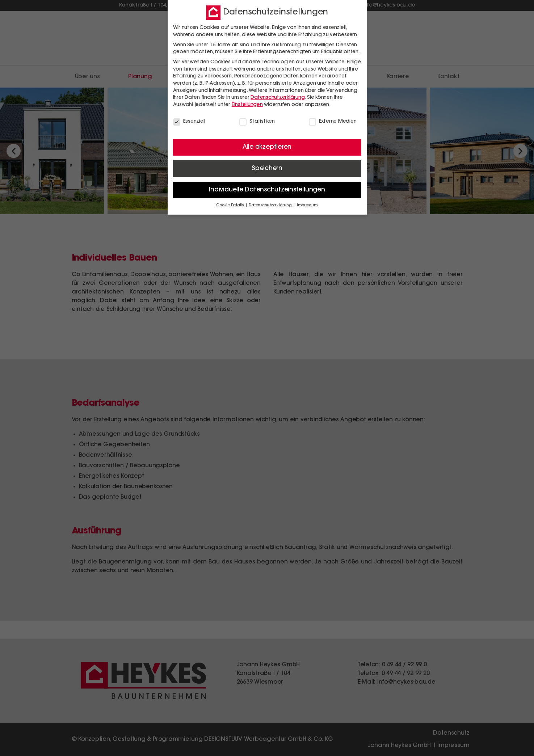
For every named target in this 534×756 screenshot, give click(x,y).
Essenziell (189, 121)
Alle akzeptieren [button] (267, 147)
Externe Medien (333, 121)
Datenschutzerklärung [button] (271, 205)
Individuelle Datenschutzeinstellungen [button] (267, 190)
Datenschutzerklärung (277, 97)
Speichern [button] (267, 168)
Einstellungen (247, 105)
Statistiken (257, 121)
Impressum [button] (307, 205)
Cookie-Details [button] (230, 205)
